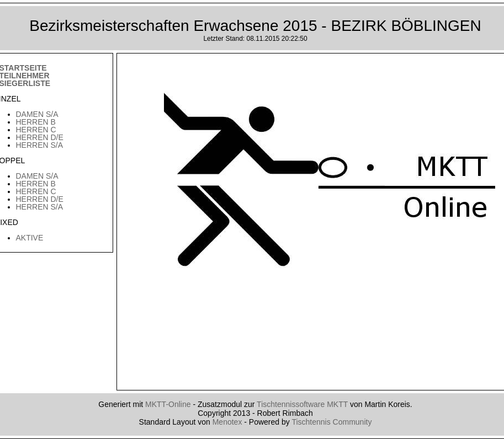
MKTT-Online (168, 404)
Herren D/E (40, 137)
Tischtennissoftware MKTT (302, 404)
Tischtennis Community (331, 422)
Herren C (36, 130)
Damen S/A (37, 114)
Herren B (36, 122)
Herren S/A (40, 145)
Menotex (227, 422)
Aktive (30, 238)
